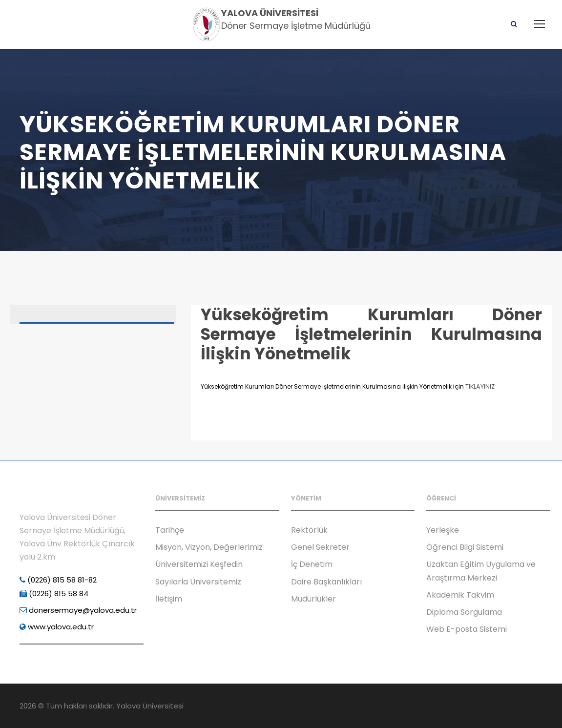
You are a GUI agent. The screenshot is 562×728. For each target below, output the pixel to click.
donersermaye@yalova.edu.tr (78, 610)
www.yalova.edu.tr (57, 627)
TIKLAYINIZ (480, 386)
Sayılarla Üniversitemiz (198, 582)
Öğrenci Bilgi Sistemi (465, 547)
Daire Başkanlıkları (326, 582)
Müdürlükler (313, 599)
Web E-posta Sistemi (467, 629)
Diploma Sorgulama (464, 612)
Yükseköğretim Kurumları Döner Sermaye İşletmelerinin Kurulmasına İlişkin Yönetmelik (371, 334)
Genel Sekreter (320, 547)
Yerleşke (443, 530)
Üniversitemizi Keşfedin (199, 564)
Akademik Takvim (460, 595)
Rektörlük (309, 530)
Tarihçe (170, 530)
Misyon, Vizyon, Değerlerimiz (209, 547)
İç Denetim (312, 564)
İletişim (169, 599)
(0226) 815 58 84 (54, 593)
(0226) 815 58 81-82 (58, 580)
